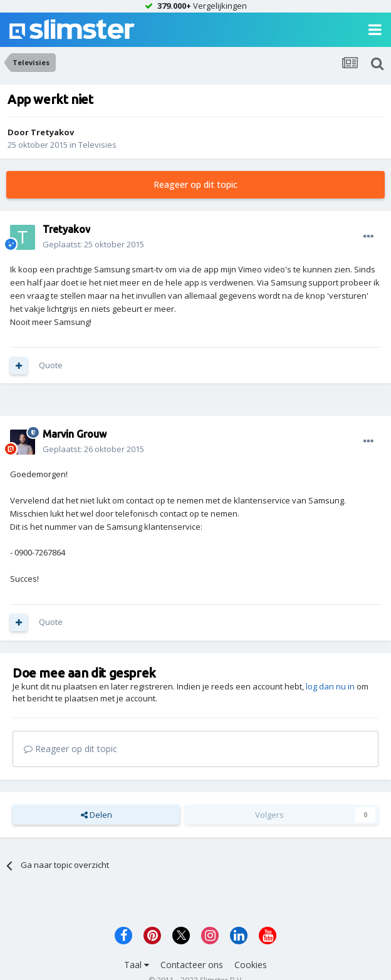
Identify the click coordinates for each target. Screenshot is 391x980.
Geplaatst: (93, 244)
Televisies (97, 145)
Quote (51, 365)
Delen (96, 815)
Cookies (251, 965)
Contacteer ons (192, 965)
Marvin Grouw (75, 434)
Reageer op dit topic (195, 184)
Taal (137, 965)
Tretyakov (52, 132)
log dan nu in (330, 686)
